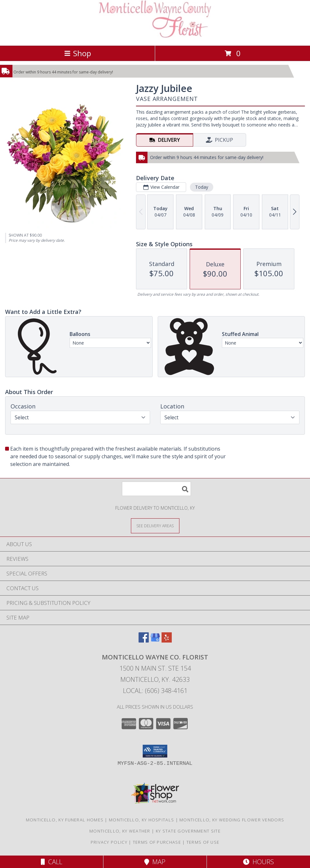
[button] (155, 751)
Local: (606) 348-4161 (155, 691)
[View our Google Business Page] (155, 640)
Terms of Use (203, 842)
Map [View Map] (155, 862)
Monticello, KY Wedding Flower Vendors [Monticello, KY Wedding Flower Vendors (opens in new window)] (232, 820)
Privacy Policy (109, 842)
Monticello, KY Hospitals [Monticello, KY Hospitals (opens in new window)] (141, 820)
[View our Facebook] (144, 640)
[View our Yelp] (167, 640)
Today (202, 187)
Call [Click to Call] (52, 862)
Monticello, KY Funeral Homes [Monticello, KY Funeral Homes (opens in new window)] (65, 820)
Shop (78, 53)
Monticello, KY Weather (120, 831)
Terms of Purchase (157, 842)
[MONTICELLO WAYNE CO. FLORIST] (155, 36)
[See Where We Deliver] (155, 525)
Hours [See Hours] (258, 862)
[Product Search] (156, 489)
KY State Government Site (188, 831)
